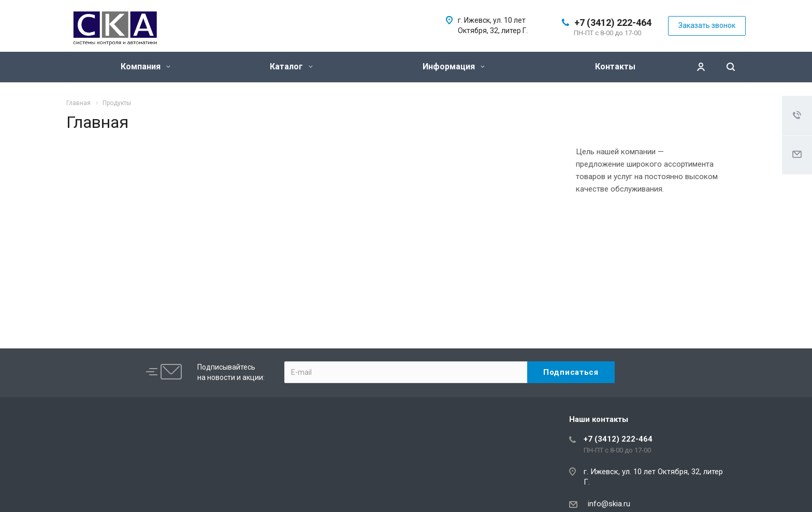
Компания (146, 67)
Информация (454, 67)
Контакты (615, 67)
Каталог (291, 67)
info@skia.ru (607, 504)
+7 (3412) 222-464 (613, 23)
